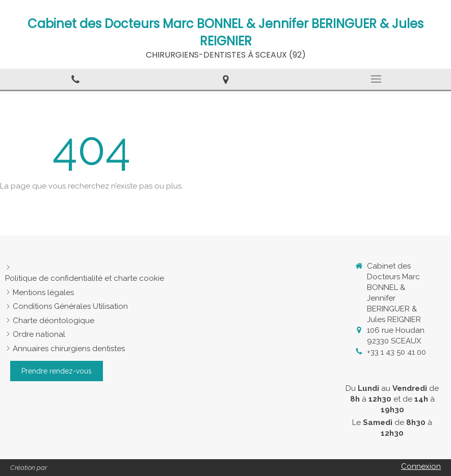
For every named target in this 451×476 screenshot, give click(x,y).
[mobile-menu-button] (376, 79)
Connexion (421, 466)
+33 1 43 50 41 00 (396, 352)
